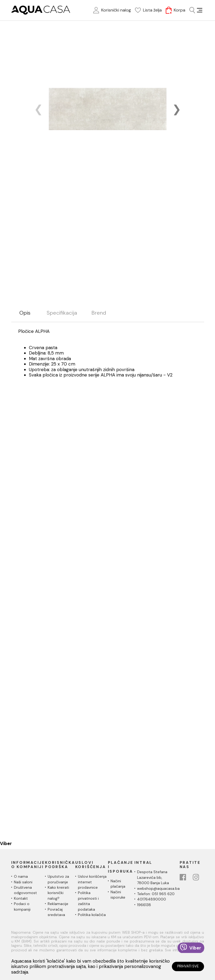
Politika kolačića (92, 915)
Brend (99, 313)
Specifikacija (62, 313)
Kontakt (21, 898)
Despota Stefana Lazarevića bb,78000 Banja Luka (153, 877)
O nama (21, 876)
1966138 (144, 905)
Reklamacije (58, 904)
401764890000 (152, 899)
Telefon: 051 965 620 (156, 894)
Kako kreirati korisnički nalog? (58, 893)
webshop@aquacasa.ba (158, 888)
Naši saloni (23, 882)
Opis (25, 313)
